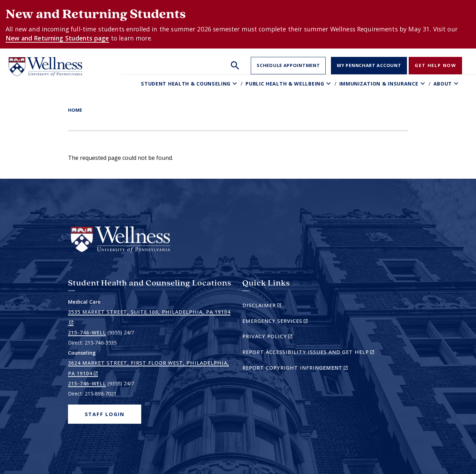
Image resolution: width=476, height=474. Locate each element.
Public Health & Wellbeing (285, 84)
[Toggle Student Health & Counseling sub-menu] (236, 84)
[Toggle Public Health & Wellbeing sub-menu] (329, 84)
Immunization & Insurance (379, 84)
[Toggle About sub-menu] (457, 84)
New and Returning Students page (57, 38)
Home (75, 110)
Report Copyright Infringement (307, 369)
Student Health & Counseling (186, 84)
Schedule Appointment (288, 65)
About (443, 84)
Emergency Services (287, 322)
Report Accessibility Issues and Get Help (311, 353)
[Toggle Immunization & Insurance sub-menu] (424, 84)
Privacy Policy (279, 337)
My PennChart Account (369, 65)
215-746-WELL (87, 332)
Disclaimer (274, 306)
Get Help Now (435, 65)
